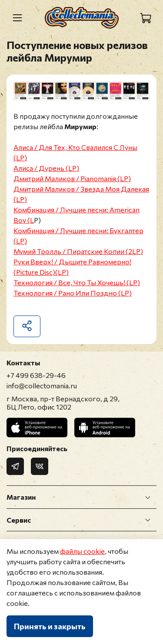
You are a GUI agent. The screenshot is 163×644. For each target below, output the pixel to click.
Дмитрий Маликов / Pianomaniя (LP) (72, 178)
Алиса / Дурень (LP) (46, 168)
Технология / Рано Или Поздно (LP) (73, 293)
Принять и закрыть (50, 626)
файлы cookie (82, 551)
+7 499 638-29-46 (36, 375)
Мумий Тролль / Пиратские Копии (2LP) (78, 251)
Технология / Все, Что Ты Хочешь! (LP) (77, 282)
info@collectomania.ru (42, 385)
